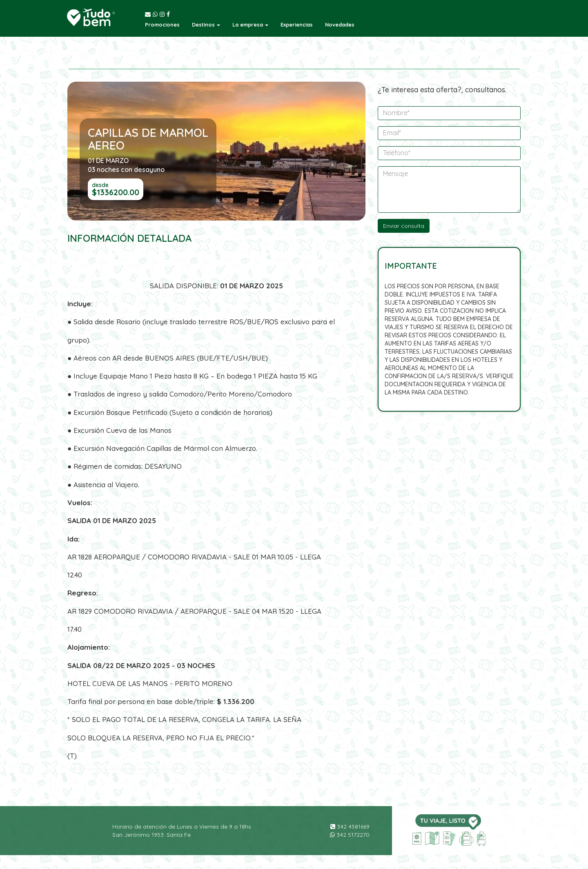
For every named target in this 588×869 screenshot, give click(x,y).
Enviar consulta (404, 226)
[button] (206, 25)
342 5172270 (350, 835)
